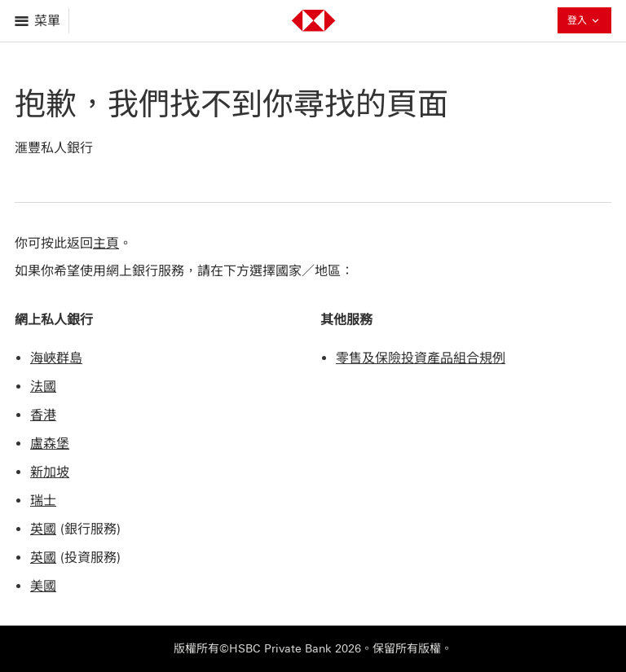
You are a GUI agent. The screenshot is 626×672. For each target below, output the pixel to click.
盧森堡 (50, 444)
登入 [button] (584, 22)
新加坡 (50, 472)
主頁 (106, 243)
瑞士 (43, 501)
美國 (43, 586)
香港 (43, 415)
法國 (43, 387)
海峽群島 (56, 358)
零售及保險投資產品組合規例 (421, 358)
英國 (43, 529)
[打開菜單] (39, 21)
